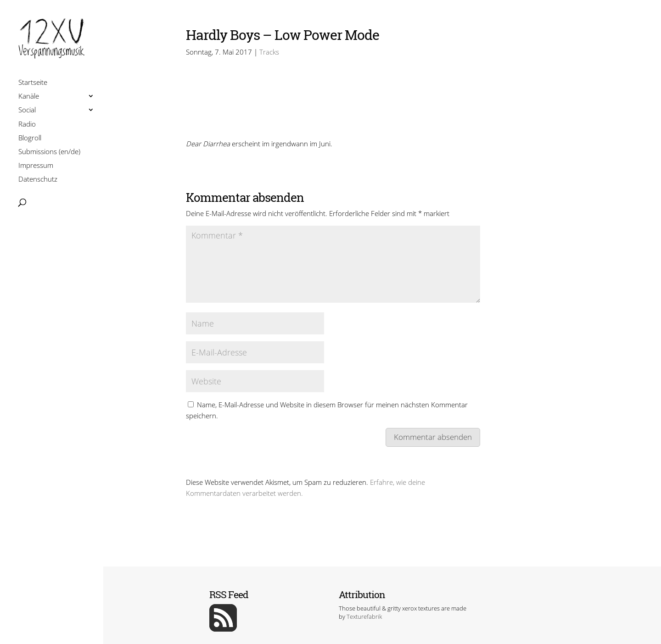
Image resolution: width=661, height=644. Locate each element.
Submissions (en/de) (49, 153)
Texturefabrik (364, 616)
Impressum (36, 166)
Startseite (33, 83)
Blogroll (30, 139)
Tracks (269, 52)
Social (27, 111)
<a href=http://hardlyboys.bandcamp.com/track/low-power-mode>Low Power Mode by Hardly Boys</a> (333, 108)
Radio (27, 125)
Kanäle (29, 97)
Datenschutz (38, 180)
